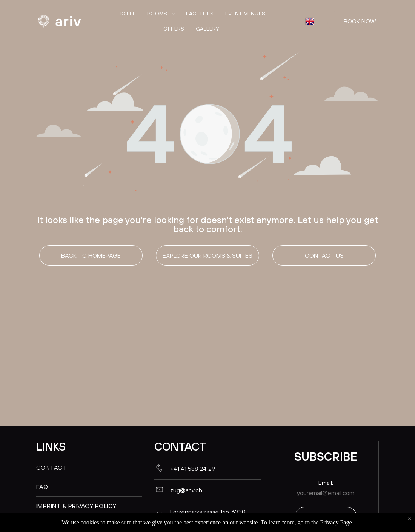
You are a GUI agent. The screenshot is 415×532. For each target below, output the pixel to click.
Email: (326, 483)
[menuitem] (127, 14)
